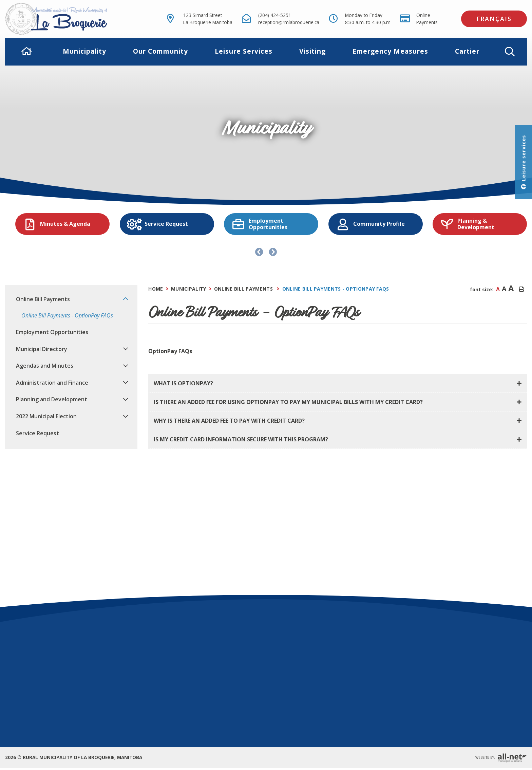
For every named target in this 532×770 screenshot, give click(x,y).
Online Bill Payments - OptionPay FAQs (336, 289)
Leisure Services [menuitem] (244, 51)
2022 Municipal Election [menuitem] (46, 416)
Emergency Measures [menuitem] (390, 51)
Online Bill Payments (244, 289)
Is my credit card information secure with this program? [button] (241, 439)
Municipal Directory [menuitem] (42, 349)
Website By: (501, 758)
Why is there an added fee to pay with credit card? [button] (229, 421)
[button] (510, 52)
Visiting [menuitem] (312, 51)
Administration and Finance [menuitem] (52, 383)
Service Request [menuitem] (37, 433)
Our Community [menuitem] (160, 51)
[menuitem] (27, 51)
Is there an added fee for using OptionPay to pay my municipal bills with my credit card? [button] (288, 402)
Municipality (189, 289)
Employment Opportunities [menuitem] (52, 332)
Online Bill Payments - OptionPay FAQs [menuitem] (67, 315)
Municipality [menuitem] (84, 51)
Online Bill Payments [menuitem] (43, 299)
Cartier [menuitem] (467, 51)
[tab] (338, 383)
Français (494, 19)
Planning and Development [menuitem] (52, 399)
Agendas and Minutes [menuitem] (45, 366)
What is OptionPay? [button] (183, 383)
